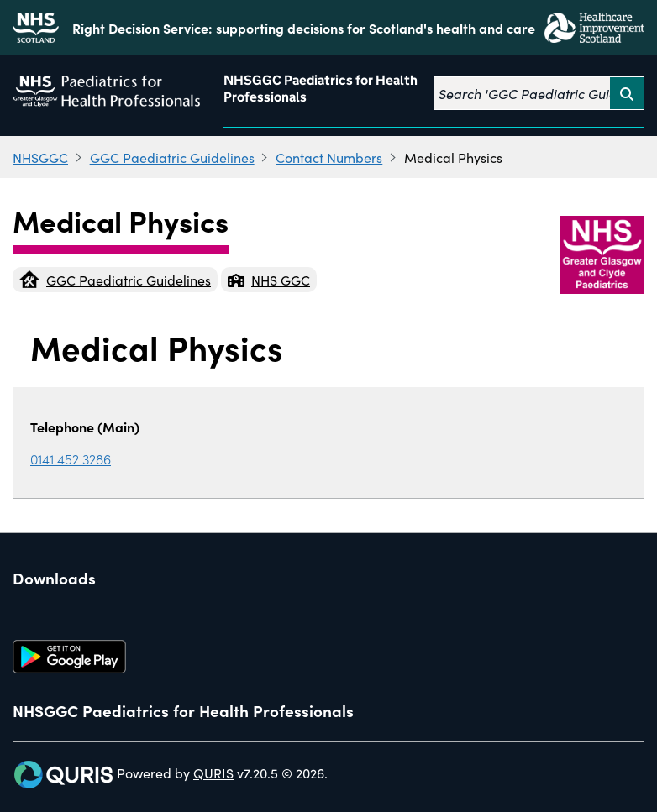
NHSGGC (40, 157)
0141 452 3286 (71, 458)
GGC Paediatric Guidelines (172, 157)
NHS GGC (269, 280)
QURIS (213, 773)
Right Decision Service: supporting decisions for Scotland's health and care (304, 28)
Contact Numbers (329, 157)
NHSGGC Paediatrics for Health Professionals (321, 89)
